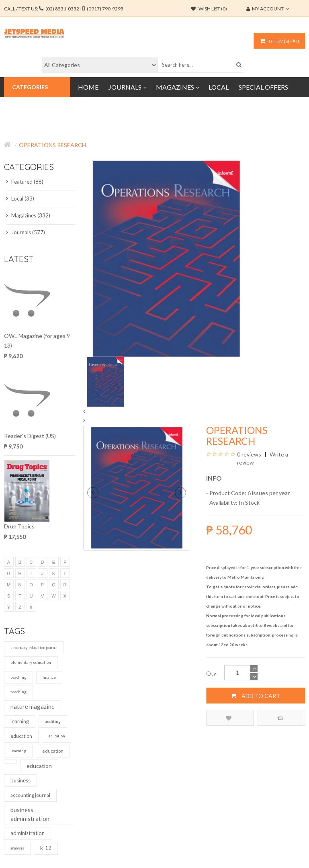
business (20, 780)
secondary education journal (34, 648)
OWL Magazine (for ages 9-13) (38, 341)
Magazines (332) (28, 215)
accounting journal (30, 795)
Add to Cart (256, 696)
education (21, 736)
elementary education (31, 662)
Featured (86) (25, 182)
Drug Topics (19, 526)
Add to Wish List (229, 718)
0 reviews (249, 454)
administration (28, 833)
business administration (30, 814)
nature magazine (33, 706)
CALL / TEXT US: (64, 9)
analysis (17, 848)
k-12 (46, 848)
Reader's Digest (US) (30, 436)
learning (20, 721)
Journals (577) (26, 232)
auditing (53, 721)
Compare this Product (280, 718)
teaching (18, 677)
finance (49, 677)
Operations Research (52, 145)
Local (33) (20, 199)
